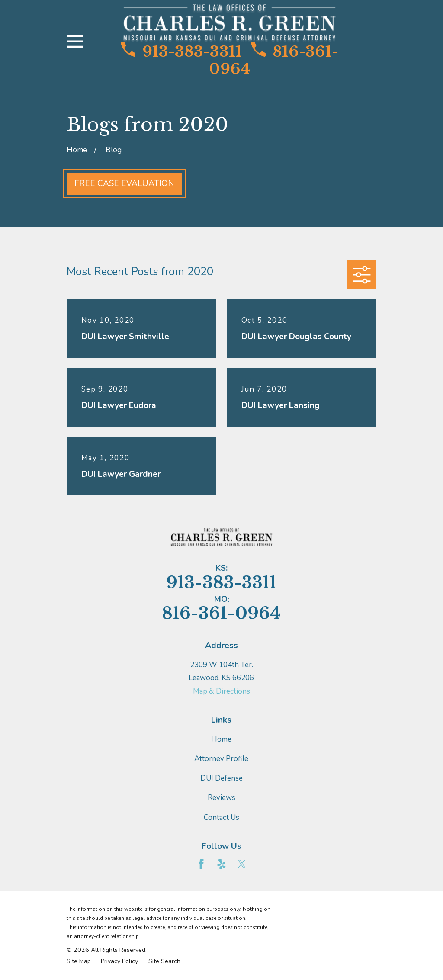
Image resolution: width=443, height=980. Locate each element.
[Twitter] (242, 864)
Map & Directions (221, 691)
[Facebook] (201, 864)
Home (221, 739)
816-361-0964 (274, 60)
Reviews (221, 798)
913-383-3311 (181, 51)
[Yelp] (221, 864)
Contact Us (221, 818)
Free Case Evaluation (124, 183)
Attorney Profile (221, 759)
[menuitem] (79, 961)
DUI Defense (221, 778)
